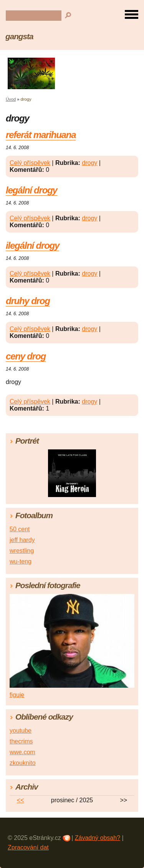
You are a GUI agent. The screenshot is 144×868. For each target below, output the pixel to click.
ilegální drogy (32, 245)
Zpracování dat (28, 847)
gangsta (19, 36)
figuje (17, 695)
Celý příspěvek (30, 163)
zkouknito (23, 763)
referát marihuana (41, 135)
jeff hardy (22, 540)
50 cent (20, 529)
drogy (89, 163)
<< (21, 800)
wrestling (22, 551)
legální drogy (31, 190)
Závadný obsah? (98, 838)
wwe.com (22, 752)
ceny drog (26, 356)
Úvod (11, 99)
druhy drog (28, 301)
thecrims (21, 741)
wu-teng (21, 561)
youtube (21, 731)
